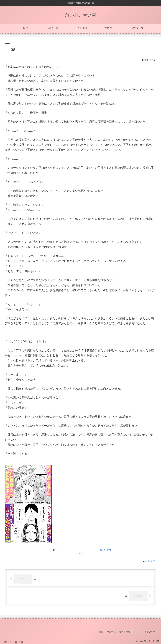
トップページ (151, 631)
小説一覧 (113, 631)
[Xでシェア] (55, 550)
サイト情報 (126, 631)
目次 (103, 631)
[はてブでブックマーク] (106, 550)
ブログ (138, 631)
